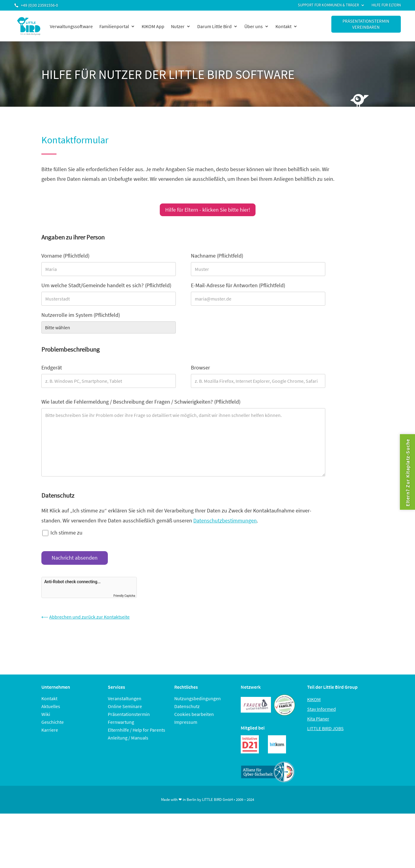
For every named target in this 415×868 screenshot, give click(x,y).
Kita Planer (318, 719)
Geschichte (53, 722)
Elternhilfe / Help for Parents (137, 730)
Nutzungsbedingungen (198, 698)
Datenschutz (187, 706)
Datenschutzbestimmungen (225, 520)
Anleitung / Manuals (128, 738)
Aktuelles (51, 706)
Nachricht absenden (75, 558)
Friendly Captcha (124, 596)
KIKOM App (153, 26)
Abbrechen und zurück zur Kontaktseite (89, 617)
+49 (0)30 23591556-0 (39, 5)
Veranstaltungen (125, 698)
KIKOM (314, 699)
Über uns (254, 26)
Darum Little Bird (214, 26)
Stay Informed (322, 709)
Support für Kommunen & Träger (328, 5)
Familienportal (114, 26)
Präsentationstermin (129, 714)
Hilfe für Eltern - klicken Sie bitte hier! (208, 210)
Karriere (50, 730)
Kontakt (283, 26)
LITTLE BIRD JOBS (325, 728)
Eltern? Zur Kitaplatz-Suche (407, 473)
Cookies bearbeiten (194, 714)
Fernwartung (121, 722)
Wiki (46, 714)
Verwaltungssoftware (71, 26)
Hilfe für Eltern (386, 5)
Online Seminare (125, 706)
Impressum (186, 722)
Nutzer (178, 26)
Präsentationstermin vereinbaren (366, 24)
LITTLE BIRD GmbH (217, 800)
